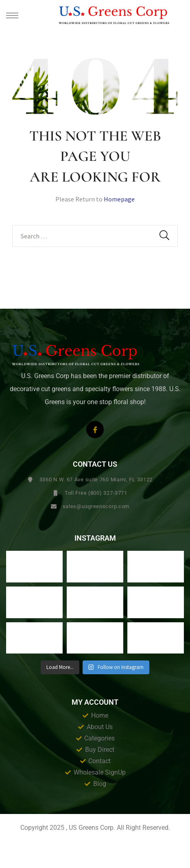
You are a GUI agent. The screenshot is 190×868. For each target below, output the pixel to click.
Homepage (119, 199)
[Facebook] (95, 430)
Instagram (95, 538)
